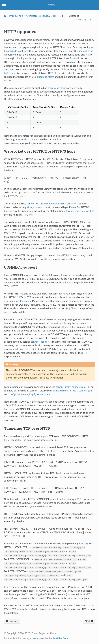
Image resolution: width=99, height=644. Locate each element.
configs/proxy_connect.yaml (71, 387)
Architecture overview (38, 16)
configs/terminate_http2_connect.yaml (30, 394)
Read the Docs (60, 638)
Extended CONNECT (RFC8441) (61, 204)
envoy (52, 5)
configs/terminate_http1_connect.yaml (72, 391)
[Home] (5, 16)
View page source (85, 20)
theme (35, 638)
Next (89, 621)
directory (83, 544)
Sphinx (19, 638)
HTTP (56, 16)
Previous (12, 621)
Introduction (16, 16)
